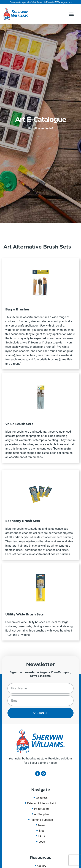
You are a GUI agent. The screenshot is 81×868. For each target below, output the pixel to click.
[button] (71, 14)
